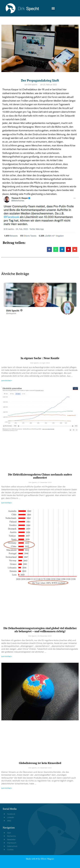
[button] (53, 8)
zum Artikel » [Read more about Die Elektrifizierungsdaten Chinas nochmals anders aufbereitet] (7, 503)
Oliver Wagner (47, 859)
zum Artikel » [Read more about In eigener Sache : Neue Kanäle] (7, 380)
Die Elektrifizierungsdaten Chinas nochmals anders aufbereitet (40, 476)
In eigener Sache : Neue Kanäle (40, 358)
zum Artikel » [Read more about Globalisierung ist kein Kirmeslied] (7, 788)
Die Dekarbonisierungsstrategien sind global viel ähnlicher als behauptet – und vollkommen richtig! (40, 630)
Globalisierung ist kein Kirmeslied (40, 763)
